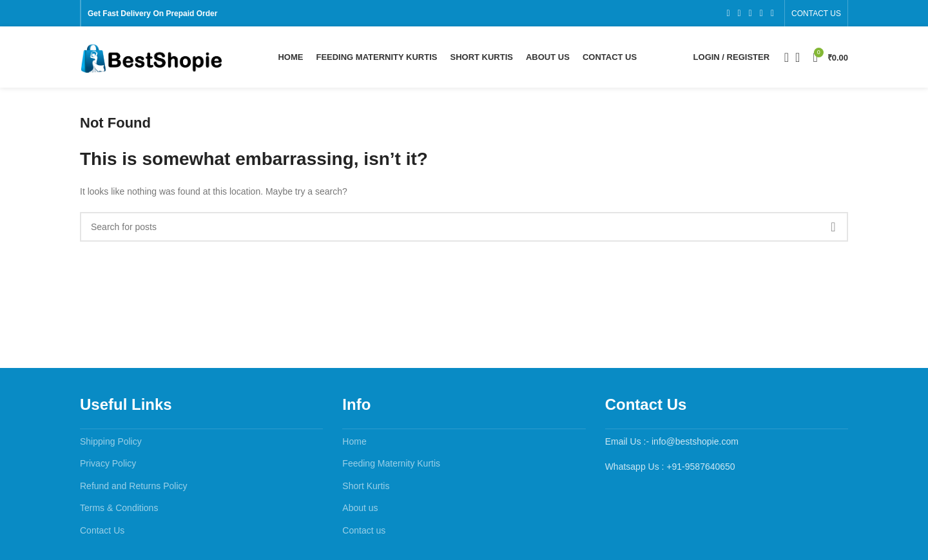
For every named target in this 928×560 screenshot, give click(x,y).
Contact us (364, 534)
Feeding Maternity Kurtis (391, 467)
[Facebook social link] (728, 14)
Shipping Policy (111, 445)
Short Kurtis (366, 489)
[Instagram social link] (750, 14)
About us (360, 512)
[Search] (782, 59)
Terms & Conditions (119, 512)
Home (354, 445)
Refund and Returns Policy (134, 489)
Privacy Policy (108, 467)
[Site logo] (151, 59)
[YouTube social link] (761, 14)
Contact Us (102, 534)
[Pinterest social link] (772, 14)
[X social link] (739, 14)
